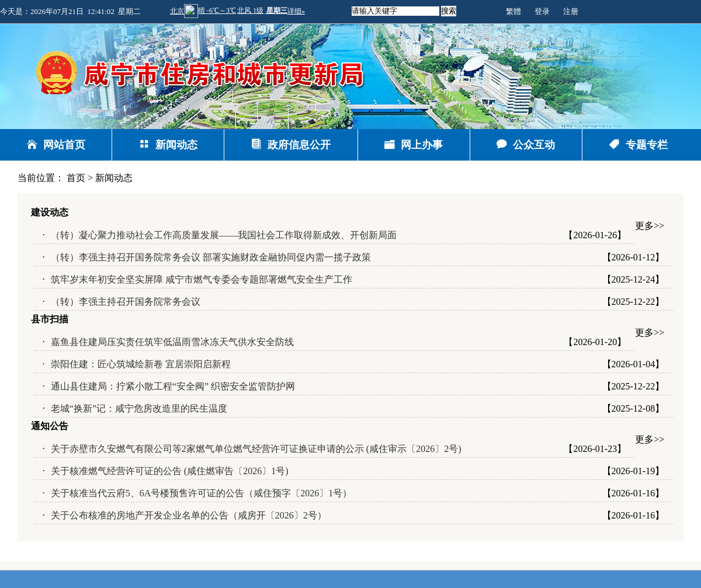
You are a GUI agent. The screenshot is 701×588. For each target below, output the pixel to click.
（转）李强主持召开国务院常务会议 (126, 302)
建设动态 (50, 212)
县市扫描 (50, 319)
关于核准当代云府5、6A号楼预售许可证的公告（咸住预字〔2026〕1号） (202, 493)
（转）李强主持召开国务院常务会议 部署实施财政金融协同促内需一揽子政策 (211, 257)
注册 (571, 11)
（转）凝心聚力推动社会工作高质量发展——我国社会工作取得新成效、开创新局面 (224, 235)
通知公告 (50, 426)
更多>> (650, 226)
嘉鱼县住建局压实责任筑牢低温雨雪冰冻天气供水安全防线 (172, 342)
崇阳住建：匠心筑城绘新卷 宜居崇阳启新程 (141, 364)
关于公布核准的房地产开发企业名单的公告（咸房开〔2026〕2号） (189, 515)
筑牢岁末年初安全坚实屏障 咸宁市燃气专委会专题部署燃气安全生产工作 (202, 279)
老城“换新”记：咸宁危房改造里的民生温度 (139, 408)
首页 (76, 178)
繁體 (513, 11)
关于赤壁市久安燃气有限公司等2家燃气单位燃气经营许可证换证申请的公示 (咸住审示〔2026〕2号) (256, 449)
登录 (542, 11)
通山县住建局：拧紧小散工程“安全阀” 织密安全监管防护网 (173, 386)
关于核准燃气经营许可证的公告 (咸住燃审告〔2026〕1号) (170, 471)
